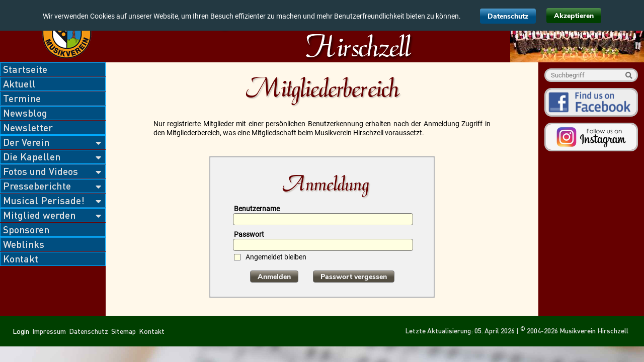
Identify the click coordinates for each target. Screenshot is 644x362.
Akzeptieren (574, 16)
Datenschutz (508, 16)
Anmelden (274, 277)
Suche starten (629, 75)
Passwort (249, 234)
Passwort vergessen (354, 277)
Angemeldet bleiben (276, 257)
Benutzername (257, 209)
